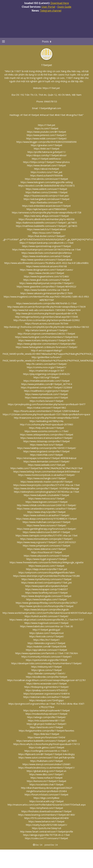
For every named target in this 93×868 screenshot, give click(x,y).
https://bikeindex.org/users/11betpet (46, 643)
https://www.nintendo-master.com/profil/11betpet (47, 482)
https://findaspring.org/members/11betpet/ (47, 687)
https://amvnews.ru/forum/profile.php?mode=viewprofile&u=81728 (47, 213)
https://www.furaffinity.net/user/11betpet (46, 593)
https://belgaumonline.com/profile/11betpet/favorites (46, 731)
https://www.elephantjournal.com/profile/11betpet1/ (47, 283)
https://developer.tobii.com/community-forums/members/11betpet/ (46, 663)
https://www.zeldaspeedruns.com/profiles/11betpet (47, 435)
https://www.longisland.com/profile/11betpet (46, 451)
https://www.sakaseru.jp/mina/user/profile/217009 (46, 293)
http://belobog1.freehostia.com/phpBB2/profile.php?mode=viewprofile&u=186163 (46, 327)
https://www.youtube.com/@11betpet (47, 132)
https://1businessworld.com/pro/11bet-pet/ (46, 196)
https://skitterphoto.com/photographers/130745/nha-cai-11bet (47, 492)
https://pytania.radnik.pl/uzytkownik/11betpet (47, 710)
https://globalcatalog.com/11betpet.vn (46, 771)
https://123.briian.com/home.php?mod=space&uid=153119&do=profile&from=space (46, 414)
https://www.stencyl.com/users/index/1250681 (47, 764)
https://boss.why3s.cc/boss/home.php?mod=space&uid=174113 (46, 744)
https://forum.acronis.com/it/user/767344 (47, 324)
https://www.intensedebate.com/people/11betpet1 (46, 539)
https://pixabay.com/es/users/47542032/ (47, 690)
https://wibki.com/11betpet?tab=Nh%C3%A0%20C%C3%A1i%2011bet (46, 468)
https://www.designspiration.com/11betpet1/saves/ (46, 270)
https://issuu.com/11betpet (46, 233)
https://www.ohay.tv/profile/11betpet (46, 512)
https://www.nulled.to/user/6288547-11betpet (46, 532)
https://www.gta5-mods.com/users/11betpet (46, 280)
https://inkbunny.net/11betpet (46, 667)
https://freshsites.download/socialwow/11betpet (46, 811)
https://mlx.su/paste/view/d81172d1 (47, 721)
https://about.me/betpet (47, 169)
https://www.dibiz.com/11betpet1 (46, 774)
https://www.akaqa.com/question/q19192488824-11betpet (46, 519)
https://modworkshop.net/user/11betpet (46, 714)
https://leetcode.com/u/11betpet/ (47, 636)
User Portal (48, 7)
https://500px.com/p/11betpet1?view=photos (46, 162)
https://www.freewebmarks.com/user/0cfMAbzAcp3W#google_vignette (47, 562)
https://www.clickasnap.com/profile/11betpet (47, 441)
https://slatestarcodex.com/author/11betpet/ (47, 697)
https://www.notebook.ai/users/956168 (46, 266)
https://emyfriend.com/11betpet (46, 808)
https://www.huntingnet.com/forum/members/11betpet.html (46, 337)
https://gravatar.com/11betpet (47, 145)
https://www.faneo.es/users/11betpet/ (46, 525)
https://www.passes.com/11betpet (46, 566)
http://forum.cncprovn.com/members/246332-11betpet (46, 334)
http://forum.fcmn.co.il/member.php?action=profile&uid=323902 (47, 320)
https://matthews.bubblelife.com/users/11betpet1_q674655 (47, 226)
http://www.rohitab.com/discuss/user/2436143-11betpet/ (47, 505)
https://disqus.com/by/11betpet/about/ (46, 155)
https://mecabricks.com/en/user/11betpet (46, 179)
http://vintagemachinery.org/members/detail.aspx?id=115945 (47, 317)
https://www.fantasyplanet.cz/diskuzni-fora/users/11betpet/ (47, 347)
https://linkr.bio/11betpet (46, 734)
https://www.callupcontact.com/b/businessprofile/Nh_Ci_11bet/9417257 (47, 620)
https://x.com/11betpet (46, 128)
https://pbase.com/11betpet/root (47, 633)
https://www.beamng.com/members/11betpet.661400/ (47, 815)
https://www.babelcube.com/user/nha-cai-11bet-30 (46, 626)
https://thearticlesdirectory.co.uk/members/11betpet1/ (46, 768)
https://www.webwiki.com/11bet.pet (47, 465)
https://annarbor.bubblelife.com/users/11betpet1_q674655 (47, 741)
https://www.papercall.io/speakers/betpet (47, 586)
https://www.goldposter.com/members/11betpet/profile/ (47, 344)
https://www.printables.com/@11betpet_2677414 (47, 384)
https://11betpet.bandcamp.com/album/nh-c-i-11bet (47, 243)
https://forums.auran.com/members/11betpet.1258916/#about (46, 411)
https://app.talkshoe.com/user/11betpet (46, 650)
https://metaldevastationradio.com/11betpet (47, 381)
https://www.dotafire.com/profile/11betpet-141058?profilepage (46, 488)
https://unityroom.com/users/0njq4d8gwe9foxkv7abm (47, 572)
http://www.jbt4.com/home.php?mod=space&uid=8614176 (46, 313)
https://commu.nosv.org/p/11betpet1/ (46, 367)
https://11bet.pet (51, 88)
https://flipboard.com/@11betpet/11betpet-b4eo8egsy (46, 754)
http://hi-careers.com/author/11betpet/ (47, 364)
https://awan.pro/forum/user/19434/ (46, 737)
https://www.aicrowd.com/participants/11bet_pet (46, 583)
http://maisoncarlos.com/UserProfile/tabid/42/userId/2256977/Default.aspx (47, 805)
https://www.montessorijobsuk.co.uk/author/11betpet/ (46, 475)
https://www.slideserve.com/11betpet (47, 549)
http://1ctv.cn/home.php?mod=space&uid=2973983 (46, 424)
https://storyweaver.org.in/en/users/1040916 (47, 694)
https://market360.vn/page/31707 (46, 371)
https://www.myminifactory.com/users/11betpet (46, 579)
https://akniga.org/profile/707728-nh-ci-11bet (46, 835)
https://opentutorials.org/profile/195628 (46, 660)
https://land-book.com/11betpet (46, 727)
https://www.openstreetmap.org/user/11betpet (47, 246)
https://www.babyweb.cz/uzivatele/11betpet (46, 495)
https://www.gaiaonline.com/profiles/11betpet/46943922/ (46, 287)
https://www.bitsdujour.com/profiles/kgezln (46, 610)
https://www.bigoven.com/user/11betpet (47, 502)
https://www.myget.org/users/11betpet (47, 559)
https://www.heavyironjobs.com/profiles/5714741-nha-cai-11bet (47, 485)
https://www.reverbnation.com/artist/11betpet (47, 256)
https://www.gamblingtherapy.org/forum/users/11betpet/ (46, 529)
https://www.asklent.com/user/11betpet (46, 189)
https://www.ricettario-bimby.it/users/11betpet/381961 (47, 340)
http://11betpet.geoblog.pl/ (46, 630)
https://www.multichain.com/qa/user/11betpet (47, 522)
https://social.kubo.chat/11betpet (46, 784)
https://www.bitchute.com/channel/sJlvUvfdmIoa (47, 253)
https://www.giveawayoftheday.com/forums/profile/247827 (47, 603)
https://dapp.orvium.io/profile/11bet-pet (47, 569)
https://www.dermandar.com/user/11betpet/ (46, 461)
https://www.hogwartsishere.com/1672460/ (46, 276)
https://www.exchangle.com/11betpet (46, 478)
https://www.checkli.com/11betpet (46, 273)
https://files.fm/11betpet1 (46, 640)
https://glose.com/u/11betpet (47, 670)
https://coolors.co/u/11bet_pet (46, 172)
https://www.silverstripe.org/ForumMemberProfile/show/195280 (46, 576)
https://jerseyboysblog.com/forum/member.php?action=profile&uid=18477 (47, 404)
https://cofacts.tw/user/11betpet (47, 401)
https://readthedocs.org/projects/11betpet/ (46, 391)
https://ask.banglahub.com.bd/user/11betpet (47, 199)
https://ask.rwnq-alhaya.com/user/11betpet (46, 216)
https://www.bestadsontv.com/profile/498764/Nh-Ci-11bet (46, 303)
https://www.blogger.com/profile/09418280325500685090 (46, 142)
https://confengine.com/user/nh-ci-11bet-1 (46, 751)
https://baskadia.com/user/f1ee (46, 202)
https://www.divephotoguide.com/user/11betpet (46, 596)
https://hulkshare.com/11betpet (47, 761)
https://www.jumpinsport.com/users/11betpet (47, 546)
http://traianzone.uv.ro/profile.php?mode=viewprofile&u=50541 (47, 418)
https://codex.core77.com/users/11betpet (46, 838)
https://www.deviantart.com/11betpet (46, 165)
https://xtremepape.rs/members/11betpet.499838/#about (46, 458)
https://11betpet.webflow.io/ (46, 159)
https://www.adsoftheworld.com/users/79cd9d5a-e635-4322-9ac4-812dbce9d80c (47, 263)
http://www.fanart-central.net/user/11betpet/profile (47, 832)
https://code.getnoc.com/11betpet (47, 747)
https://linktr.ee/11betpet (47, 149)
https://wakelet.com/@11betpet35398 (46, 647)
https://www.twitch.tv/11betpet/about (46, 229)
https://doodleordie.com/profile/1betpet (47, 677)
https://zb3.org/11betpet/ (46, 377)
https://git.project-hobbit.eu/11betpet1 (47, 724)
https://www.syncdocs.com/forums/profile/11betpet (47, 606)
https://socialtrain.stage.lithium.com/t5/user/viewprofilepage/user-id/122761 (47, 680)
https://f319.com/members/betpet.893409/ (47, 818)
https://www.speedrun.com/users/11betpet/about (46, 260)
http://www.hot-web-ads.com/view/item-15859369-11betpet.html (47, 310)
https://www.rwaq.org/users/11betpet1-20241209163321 (47, 542)
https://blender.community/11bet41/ (47, 673)
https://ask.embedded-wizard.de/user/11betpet (46, 206)
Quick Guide (64, 7)
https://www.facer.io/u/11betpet (46, 445)
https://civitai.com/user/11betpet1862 (46, 408)
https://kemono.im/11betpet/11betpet (47, 781)
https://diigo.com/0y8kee (46, 798)
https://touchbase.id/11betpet (47, 552)
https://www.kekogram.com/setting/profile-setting (47, 182)
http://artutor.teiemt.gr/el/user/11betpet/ (46, 330)
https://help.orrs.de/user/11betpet (47, 428)
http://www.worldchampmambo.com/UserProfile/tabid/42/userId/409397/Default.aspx (47, 613)
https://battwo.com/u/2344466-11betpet (47, 192)
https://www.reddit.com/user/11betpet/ (46, 138)
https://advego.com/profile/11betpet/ (46, 717)
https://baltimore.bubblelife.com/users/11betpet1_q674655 (46, 223)
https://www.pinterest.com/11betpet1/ (47, 135)
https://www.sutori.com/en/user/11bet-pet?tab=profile (47, 758)
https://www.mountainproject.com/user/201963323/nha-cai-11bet (46, 250)
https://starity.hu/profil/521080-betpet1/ (46, 825)
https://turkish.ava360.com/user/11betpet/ (46, 616)
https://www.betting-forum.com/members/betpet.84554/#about (47, 472)
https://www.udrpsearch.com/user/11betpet (46, 556)
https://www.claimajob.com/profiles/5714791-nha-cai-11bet (47, 535)
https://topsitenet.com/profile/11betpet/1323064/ (47, 387)
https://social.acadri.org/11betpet (47, 801)
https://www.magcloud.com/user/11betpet (46, 623)
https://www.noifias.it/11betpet (47, 778)
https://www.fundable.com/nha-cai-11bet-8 (47, 290)
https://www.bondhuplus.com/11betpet (46, 599)
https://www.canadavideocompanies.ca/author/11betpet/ (47, 509)
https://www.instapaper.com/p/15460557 (46, 589)
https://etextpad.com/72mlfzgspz (46, 700)
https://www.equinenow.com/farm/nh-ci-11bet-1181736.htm (47, 653)
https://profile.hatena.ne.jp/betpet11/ (47, 152)
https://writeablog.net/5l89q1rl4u (46, 421)
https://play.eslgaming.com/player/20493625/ (47, 374)
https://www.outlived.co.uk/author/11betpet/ (46, 515)
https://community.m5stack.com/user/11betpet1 (47, 657)
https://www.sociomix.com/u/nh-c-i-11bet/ (47, 431)
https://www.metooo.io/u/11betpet (46, 498)
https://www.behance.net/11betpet (46, 821)
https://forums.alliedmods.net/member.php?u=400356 (47, 219)
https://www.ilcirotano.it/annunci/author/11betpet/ (46, 438)
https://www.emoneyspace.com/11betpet (46, 398)
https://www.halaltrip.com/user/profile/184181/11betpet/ (47, 448)
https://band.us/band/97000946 (46, 176)
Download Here (60, 3)
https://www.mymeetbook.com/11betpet (46, 394)
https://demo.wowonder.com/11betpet (47, 684)
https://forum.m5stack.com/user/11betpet (46, 795)
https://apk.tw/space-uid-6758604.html (46, 209)
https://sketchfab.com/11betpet (46, 455)
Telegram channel (51, 11)
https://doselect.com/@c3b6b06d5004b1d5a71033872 (46, 186)
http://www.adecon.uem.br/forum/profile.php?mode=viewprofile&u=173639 (46, 307)
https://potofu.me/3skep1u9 (47, 828)
